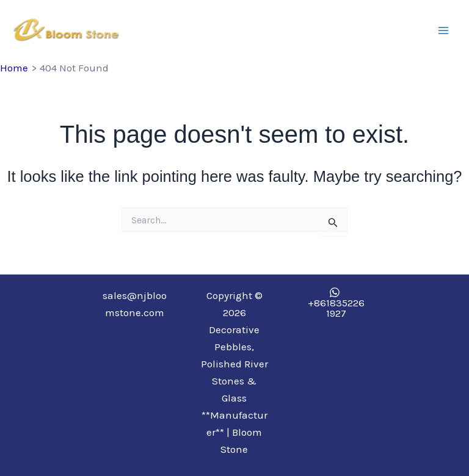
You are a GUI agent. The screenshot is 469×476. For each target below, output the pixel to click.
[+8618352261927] (335, 303)
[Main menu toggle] (443, 31)
